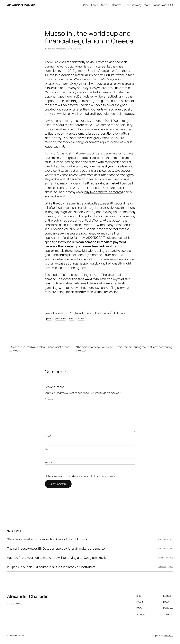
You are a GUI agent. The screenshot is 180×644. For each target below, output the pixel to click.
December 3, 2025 (165, 548)
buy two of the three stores (103, 192)
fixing (89, 313)
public (49, 318)
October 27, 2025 (166, 558)
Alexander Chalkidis (21, 5)
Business (77, 49)
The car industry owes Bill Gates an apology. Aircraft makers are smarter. (57, 548)
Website (48, 463)
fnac (97, 313)
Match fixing (120, 313)
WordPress (168, 636)
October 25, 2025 (165, 567)
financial (79, 313)
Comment (50, 399)
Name (48, 436)
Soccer (81, 318)
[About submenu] (109, 5)
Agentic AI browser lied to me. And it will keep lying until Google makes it (57, 558)
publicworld (60, 318)
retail (72, 318)
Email (48, 449)
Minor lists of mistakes (90, 66)
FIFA (69, 313)
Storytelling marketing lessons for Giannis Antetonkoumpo (48, 539)
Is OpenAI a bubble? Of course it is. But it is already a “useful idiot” (52, 567)
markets (107, 313)
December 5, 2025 (165, 539)
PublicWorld (113, 121)
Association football (55, 313)
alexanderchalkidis (62, 49)
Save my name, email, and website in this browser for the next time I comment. (82, 476)
